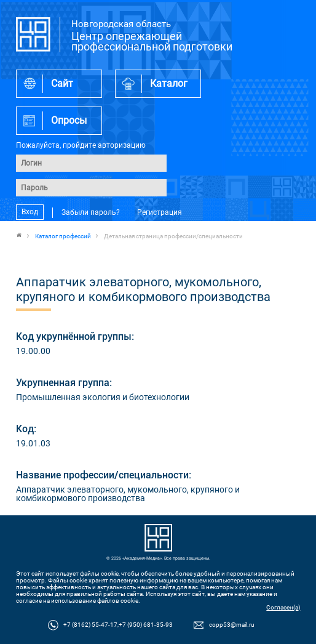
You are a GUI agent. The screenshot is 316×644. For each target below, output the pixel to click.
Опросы (69, 120)
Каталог (169, 83)
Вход (30, 212)
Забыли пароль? (91, 212)
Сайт (62, 83)
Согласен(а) (283, 607)
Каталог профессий (63, 236)
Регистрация (160, 212)
